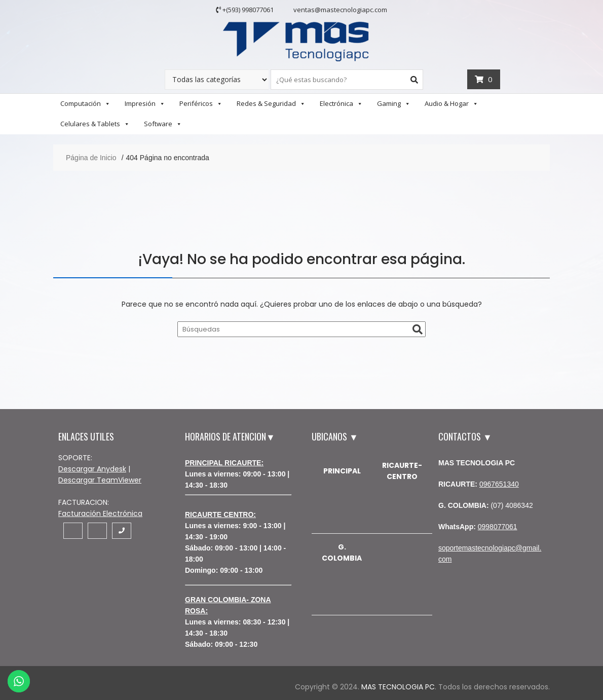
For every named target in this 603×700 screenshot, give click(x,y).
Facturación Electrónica (100, 513)
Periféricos (201, 103)
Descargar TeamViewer (100, 480)
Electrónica (341, 103)
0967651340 (499, 484)
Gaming (394, 103)
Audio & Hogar (451, 103)
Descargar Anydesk (92, 469)
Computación (85, 103)
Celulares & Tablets (95, 124)
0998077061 (498, 527)
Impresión (145, 103)
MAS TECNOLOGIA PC (398, 687)
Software (163, 124)
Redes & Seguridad (271, 103)
